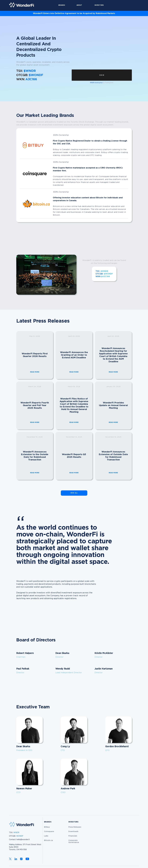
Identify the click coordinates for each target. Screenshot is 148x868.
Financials (73, 836)
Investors (99, 5)
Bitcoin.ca (48, 840)
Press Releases (75, 827)
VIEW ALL (74, 493)
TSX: (14, 833)
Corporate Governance (74, 841)
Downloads (73, 832)
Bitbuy (47, 827)
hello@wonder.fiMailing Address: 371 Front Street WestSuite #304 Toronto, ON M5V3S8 (25, 845)
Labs (46, 836)
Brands (62, 5)
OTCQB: (16, 836)
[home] (21, 5)
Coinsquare (49, 832)
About (79, 5)
